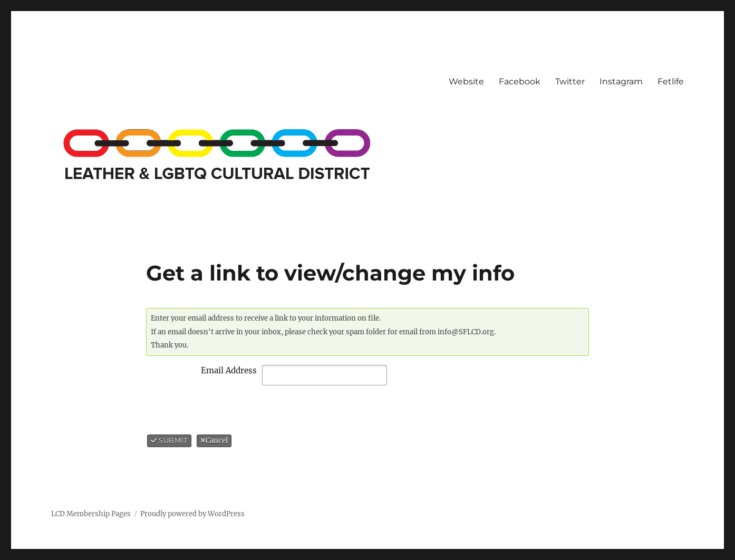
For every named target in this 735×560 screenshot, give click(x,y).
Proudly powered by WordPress (192, 514)
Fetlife (671, 81)
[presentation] (236, 410)
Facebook (520, 81)
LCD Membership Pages (91, 514)
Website (466, 81)
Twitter (570, 81)
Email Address (229, 370)
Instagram (621, 81)
